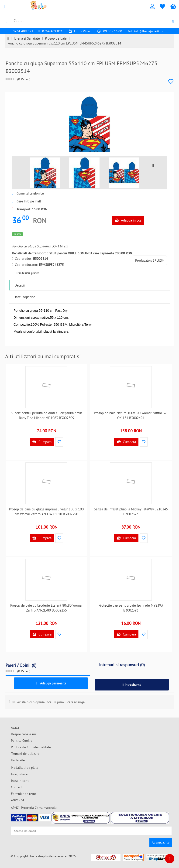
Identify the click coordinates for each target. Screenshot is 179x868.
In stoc (17, 234)
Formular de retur (24, 794)
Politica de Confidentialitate (31, 747)
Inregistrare (19, 774)
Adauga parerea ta (51, 683)
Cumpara (42, 442)
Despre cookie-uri (24, 734)
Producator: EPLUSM (150, 260)
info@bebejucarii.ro (148, 31)
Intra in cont (20, 781)
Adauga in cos (128, 220)
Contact (16, 787)
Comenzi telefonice (28, 193)
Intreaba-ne (132, 685)
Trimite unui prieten (26, 273)
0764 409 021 (23, 31)
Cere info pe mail (26, 201)
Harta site (18, 760)
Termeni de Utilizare (25, 754)
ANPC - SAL (19, 800)
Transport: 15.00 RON (30, 209)
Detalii (20, 285)
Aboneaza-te (161, 843)
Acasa (15, 728)
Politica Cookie (22, 741)
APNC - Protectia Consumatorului (34, 808)
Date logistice (24, 297)
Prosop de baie (56, 38)
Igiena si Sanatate (27, 38)
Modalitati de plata (25, 768)
